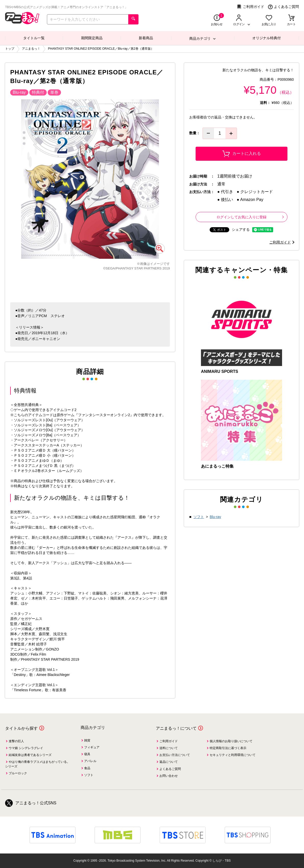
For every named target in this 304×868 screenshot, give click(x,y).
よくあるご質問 (283, 7)
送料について (169, 748)
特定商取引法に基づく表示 (228, 748)
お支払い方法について (175, 755)
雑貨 (87, 740)
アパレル (90, 761)
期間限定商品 (92, 38)
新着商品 (146, 38)
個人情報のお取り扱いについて (231, 741)
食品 (87, 768)
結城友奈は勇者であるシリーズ (30, 755)
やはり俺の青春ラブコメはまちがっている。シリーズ (37, 764)
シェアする (241, 229)
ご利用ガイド (251, 7)
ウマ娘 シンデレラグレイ (26, 748)
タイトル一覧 (34, 38)
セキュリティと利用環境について (233, 755)
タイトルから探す (21, 728)
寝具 (87, 754)
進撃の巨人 (16, 741)
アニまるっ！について (176, 728)
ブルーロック (18, 773)
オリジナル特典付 (267, 38)
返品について (169, 762)
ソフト (199, 517)
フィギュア (92, 747)
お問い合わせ (169, 776)
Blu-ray (215, 517)
